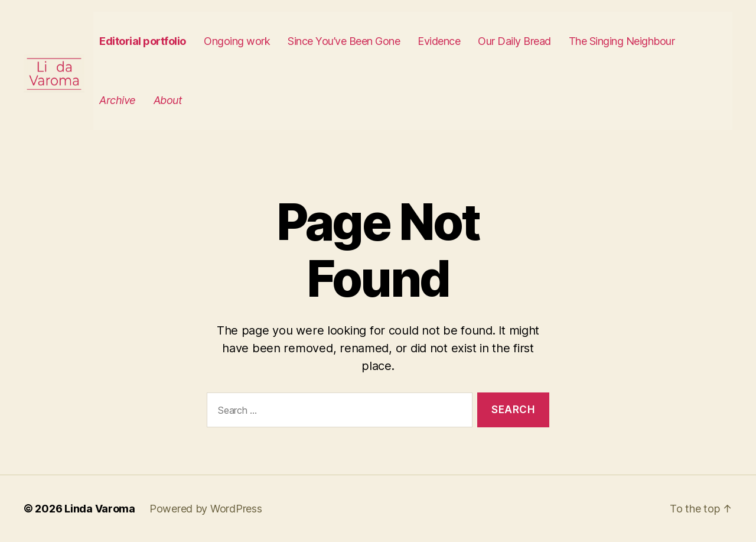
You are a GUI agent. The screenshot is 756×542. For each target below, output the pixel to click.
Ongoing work (259, 41)
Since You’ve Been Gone (366, 41)
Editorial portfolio (166, 41)
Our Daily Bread (537, 41)
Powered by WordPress (206, 509)
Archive (141, 100)
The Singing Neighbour (644, 41)
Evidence (461, 41)
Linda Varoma (100, 509)
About (190, 100)
